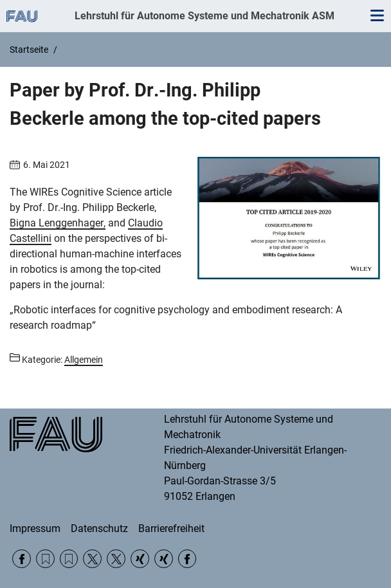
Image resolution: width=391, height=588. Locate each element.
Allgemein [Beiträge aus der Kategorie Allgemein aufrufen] (84, 360)
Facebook (22, 559)
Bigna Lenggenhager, (58, 223)
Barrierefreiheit (171, 528)
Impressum (35, 528)
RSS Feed (45, 559)
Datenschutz (99, 528)
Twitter (92, 559)
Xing (140, 559)
